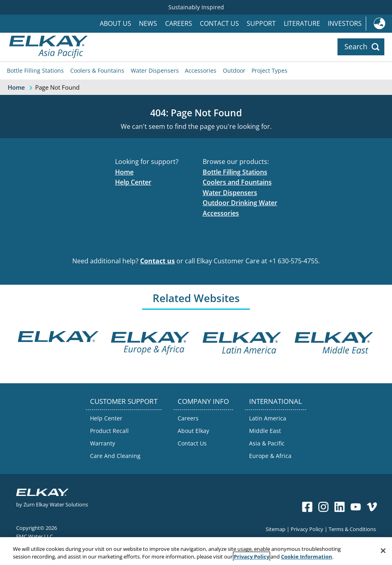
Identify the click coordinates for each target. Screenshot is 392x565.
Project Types (269, 70)
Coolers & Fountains (97, 70)
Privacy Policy (307, 529)
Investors (345, 23)
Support (261, 23)
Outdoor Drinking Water (240, 203)
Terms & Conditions (352, 529)
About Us (115, 23)
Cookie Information (307, 557)
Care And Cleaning (115, 456)
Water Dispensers (155, 70)
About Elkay (193, 431)
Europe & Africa (270, 456)
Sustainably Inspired (196, 7)
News (148, 23)
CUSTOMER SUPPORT (124, 401)
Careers (179, 23)
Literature (302, 23)
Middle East (265, 431)
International (379, 24)
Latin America (268, 418)
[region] (196, 551)
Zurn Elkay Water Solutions (56, 504)
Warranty (103, 443)
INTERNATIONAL (276, 401)
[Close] (383, 551)
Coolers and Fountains (237, 182)
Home (124, 172)
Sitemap (276, 529)
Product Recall (109, 431)
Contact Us (219, 23)
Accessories (201, 70)
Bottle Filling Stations (35, 70)
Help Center (133, 182)
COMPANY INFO (203, 401)
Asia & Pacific (267, 443)
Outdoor (234, 70)
